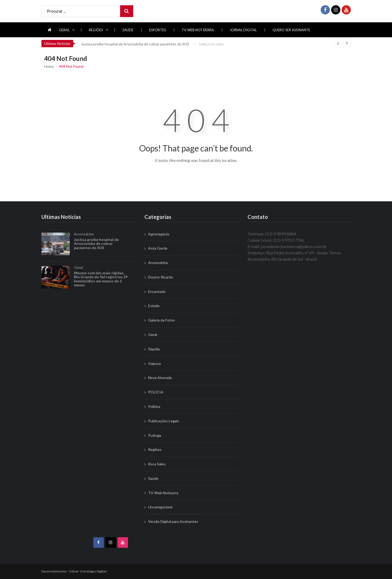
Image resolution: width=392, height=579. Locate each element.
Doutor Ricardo (161, 277)
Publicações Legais (164, 421)
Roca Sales (157, 464)
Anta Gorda (158, 248)
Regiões (96, 30)
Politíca (154, 406)
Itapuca (154, 363)
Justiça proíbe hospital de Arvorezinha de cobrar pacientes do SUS (135, 44)
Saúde (128, 30)
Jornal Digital (243, 30)
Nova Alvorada (160, 378)
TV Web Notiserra (198, 30)
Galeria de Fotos (162, 320)
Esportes (158, 30)
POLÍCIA (156, 392)
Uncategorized (160, 507)
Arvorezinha (84, 242)
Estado (154, 306)
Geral (64, 30)
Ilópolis (154, 349)
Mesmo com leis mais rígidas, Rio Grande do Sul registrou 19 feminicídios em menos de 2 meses (101, 287)
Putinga (155, 435)
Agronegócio (159, 234)
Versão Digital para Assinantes (173, 521)
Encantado (157, 291)
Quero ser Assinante (291, 30)
